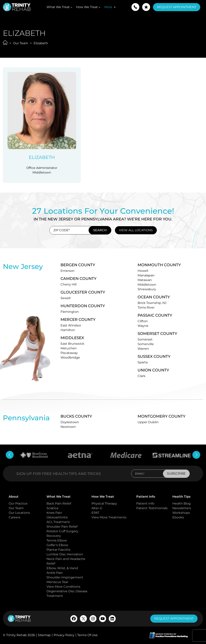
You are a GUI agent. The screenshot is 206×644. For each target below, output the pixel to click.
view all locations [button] (136, 230)
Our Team (21, 43)
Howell (143, 271)
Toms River (146, 307)
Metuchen (69, 348)
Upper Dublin (148, 422)
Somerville (146, 344)
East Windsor (71, 325)
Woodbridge (70, 357)
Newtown (68, 427)
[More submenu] (115, 7)
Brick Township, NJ (152, 303)
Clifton (143, 321)
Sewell (66, 298)
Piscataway (69, 353)
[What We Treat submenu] (71, 7)
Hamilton (68, 330)
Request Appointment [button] (177, 7)
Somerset (145, 339)
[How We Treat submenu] (100, 7)
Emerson (68, 271)
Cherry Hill (69, 284)
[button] (135, 7)
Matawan (145, 280)
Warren (143, 349)
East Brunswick (72, 344)
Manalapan (146, 275)
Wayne (143, 326)
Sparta (143, 362)
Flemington (70, 312)
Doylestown (70, 422)
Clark (142, 376)
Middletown (147, 285)
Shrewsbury (147, 289)
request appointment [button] (174, 619)
